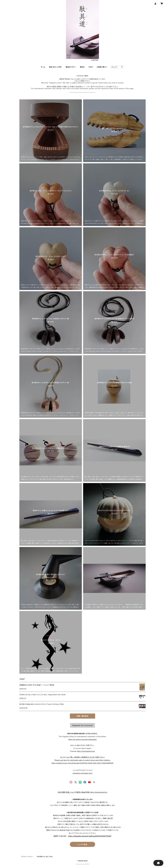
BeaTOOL (86, 792)
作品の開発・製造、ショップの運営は (70, 792)
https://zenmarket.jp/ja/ (86, 751)
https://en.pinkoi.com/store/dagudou (82, 739)
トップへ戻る (82, 844)
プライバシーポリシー (27, 857)
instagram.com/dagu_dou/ (82, 773)
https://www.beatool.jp (99, 792)
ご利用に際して (102, 67)
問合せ (82, 67)
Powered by (82, 864)
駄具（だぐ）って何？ (56, 67)
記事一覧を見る (82, 716)
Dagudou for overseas (83, 725)
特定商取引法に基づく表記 (45, 857)
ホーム (43, 67)
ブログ (90, 67)
